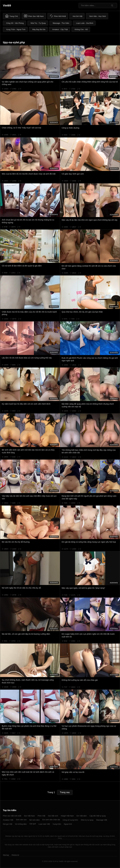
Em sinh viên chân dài (51, 820)
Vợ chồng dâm (21, 824)
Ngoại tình (68, 824)
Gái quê (33, 824)
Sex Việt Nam (29, 816)
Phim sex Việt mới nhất (12, 816)
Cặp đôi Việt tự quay (98, 816)
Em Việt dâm (82, 816)
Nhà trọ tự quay (87, 820)
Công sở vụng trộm (70, 820)
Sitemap (6, 855)
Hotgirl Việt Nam (67, 816)
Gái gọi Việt (8, 824)
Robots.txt (15, 855)
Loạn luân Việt (44, 824)
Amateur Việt (8, 820)
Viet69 (7, 5)
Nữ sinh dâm (35, 820)
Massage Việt (102, 820)
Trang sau (65, 792)
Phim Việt (41, 816)
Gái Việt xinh (53, 816)
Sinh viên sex (21, 820)
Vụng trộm (57, 824)
